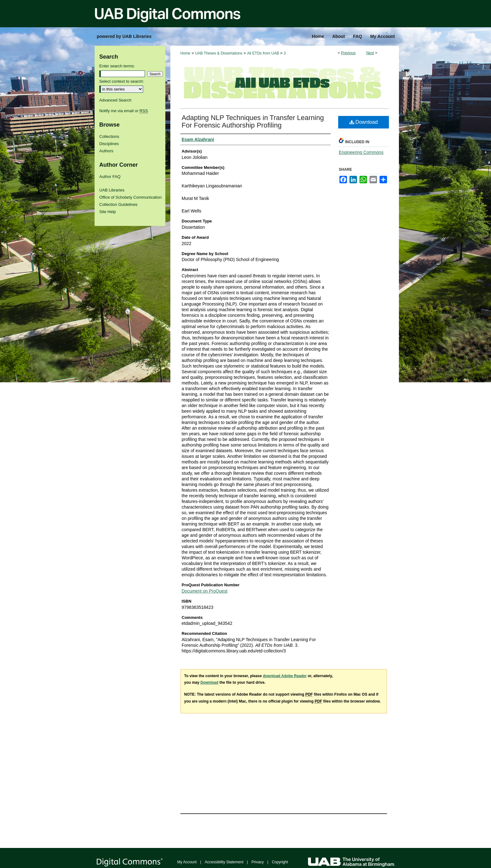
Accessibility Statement (224, 862)
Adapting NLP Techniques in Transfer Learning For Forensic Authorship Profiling (253, 121)
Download (364, 122)
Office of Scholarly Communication (130, 197)
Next (370, 53)
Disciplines (109, 144)
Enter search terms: (117, 66)
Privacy (258, 862)
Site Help (108, 212)
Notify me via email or (124, 111)
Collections (109, 136)
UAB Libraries (112, 190)
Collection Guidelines (118, 204)
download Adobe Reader (285, 676)
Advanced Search (115, 100)
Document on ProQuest (204, 591)
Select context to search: (121, 81)
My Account (187, 862)
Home (185, 53)
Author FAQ (110, 177)
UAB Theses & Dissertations (219, 53)
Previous (348, 53)
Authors (106, 151)
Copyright (280, 862)
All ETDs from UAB (263, 53)
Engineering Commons (361, 152)
